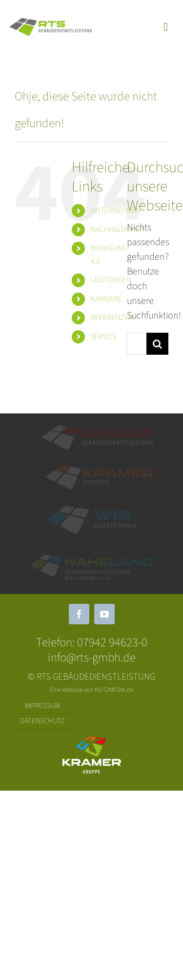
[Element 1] (98, 429)
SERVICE (104, 337)
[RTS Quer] (51, 23)
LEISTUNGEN (111, 280)
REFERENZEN (112, 318)
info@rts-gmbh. (85, 658)
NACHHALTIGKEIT (118, 229)
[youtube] (104, 614)
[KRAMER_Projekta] (100, 469)
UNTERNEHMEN (116, 210)
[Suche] (157, 344)
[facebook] (79, 614)
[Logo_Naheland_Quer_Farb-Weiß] (92, 558)
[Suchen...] (137, 344)
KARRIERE (106, 299)
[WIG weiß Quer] (92, 510)
